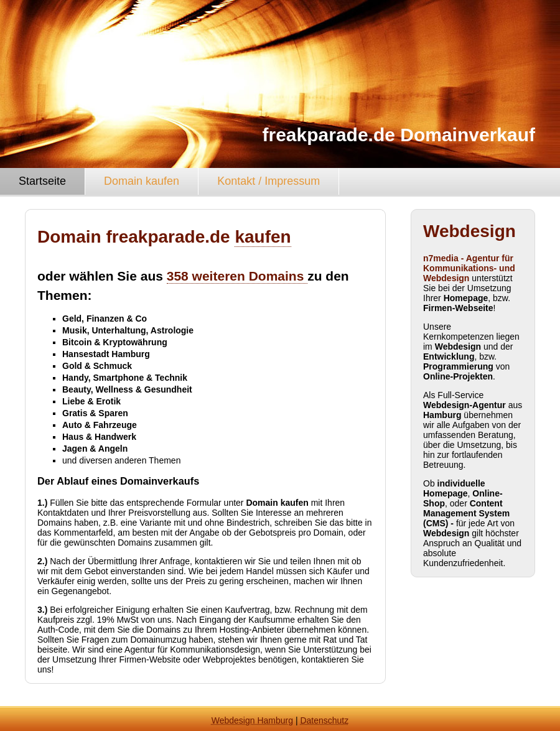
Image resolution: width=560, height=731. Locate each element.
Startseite (42, 181)
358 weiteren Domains (237, 276)
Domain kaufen (142, 181)
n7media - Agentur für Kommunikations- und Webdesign (469, 268)
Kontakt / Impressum (268, 181)
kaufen (263, 237)
